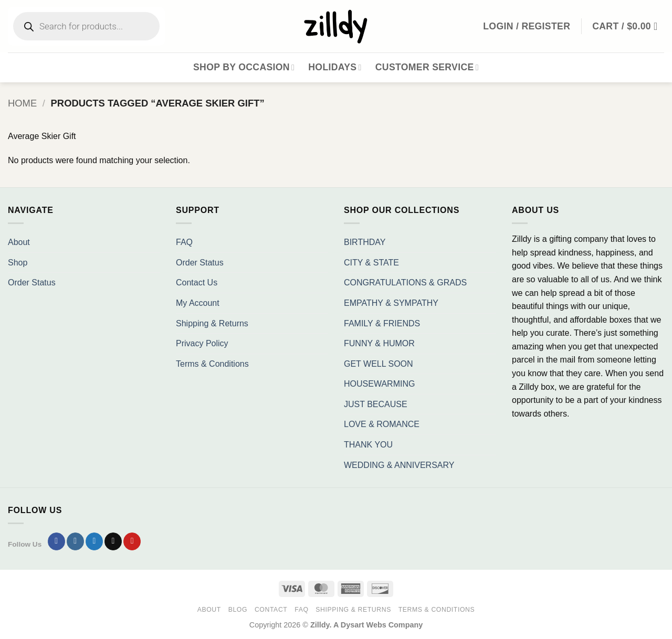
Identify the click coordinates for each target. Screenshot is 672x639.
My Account (198, 303)
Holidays (335, 67)
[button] (628, 26)
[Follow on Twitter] (94, 541)
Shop (18, 263)
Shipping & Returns (212, 323)
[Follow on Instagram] (75, 541)
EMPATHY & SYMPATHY (391, 303)
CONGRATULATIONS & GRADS (405, 283)
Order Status (32, 283)
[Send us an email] (113, 541)
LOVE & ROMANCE (382, 424)
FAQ (184, 242)
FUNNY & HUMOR (379, 343)
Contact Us (197, 283)
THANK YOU (368, 445)
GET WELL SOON (379, 364)
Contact (271, 610)
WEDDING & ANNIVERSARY (399, 465)
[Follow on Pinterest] (132, 541)
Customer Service (427, 67)
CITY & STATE (371, 263)
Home (22, 103)
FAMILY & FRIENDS (382, 323)
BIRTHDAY (365, 242)
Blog (238, 610)
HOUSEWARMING (379, 384)
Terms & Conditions (212, 364)
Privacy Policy (202, 343)
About (19, 242)
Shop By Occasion (244, 67)
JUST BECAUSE (376, 404)
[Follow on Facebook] (56, 541)
